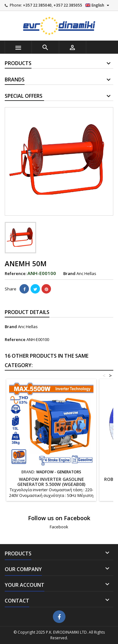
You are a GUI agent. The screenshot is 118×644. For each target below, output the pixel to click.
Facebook (59, 527)
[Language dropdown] (98, 5)
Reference (15, 339)
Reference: (16, 273)
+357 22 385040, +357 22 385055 (53, 5)
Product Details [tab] (27, 312)
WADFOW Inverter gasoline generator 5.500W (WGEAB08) (51, 482)
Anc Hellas (28, 327)
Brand (69, 273)
